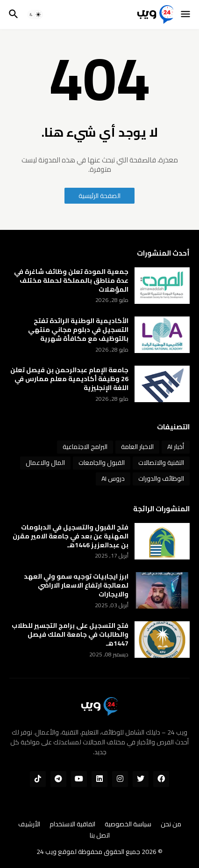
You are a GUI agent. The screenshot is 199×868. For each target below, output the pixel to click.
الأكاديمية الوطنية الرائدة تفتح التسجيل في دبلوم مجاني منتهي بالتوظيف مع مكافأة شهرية (78, 330)
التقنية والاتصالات (161, 463)
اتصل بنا (100, 836)
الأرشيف (29, 824)
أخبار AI (176, 447)
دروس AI (113, 478)
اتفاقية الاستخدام (72, 824)
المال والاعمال (45, 463)
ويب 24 (46, 852)
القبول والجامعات (102, 463)
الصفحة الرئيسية (99, 196)
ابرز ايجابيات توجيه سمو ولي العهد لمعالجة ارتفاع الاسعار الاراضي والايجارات (76, 585)
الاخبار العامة (137, 447)
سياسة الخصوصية (128, 824)
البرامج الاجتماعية (85, 447)
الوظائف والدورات (161, 478)
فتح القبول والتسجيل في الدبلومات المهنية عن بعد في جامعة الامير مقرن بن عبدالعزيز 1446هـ (71, 536)
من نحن (171, 824)
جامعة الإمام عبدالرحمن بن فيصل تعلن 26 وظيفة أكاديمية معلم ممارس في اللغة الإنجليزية (69, 379)
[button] (186, 15)
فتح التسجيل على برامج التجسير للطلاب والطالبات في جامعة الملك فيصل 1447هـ (70, 635)
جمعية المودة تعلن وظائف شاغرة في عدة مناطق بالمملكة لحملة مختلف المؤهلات (71, 281)
